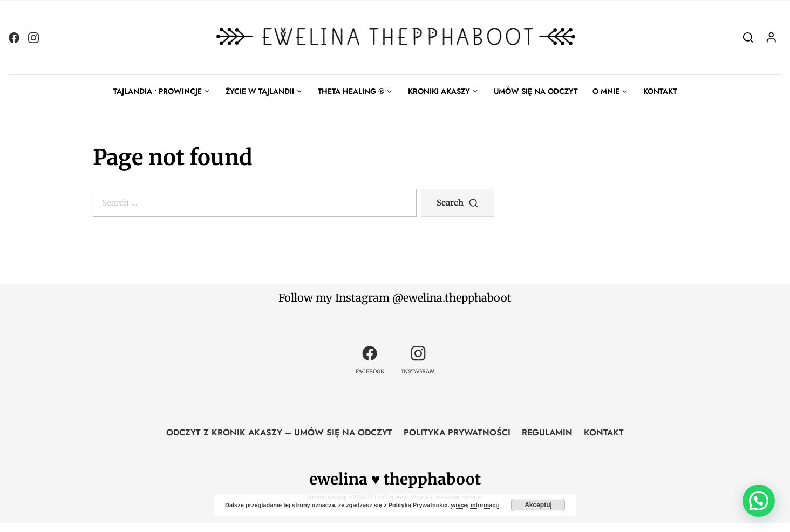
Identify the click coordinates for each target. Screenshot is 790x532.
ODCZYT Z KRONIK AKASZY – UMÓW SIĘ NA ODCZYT (279, 432)
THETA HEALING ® (351, 91)
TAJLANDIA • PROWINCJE (158, 91)
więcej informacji (475, 505)
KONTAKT (660, 91)
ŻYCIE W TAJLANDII (260, 91)
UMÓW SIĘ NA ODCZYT (536, 91)
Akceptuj (538, 505)
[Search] (748, 37)
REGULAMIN (547, 432)
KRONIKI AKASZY (439, 91)
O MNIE (606, 91)
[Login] (771, 37)
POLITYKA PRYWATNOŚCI (457, 432)
